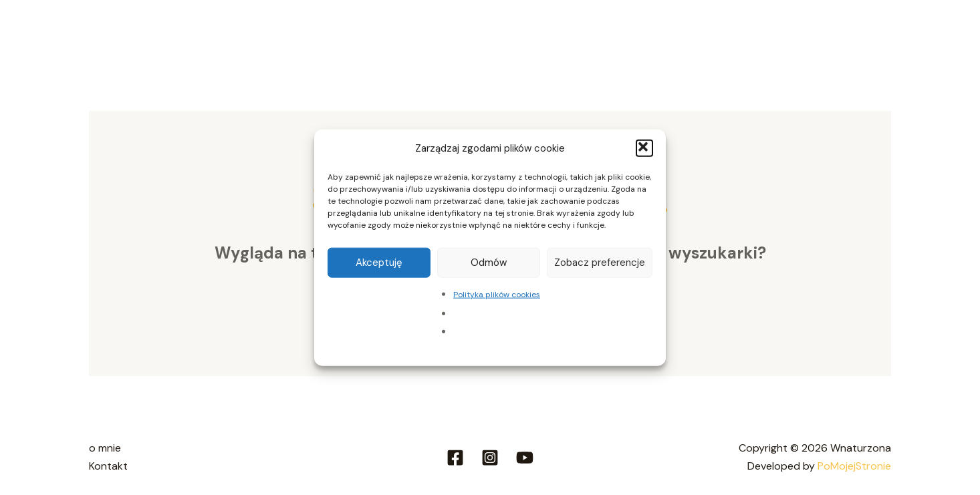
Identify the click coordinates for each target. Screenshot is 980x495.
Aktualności (785, 34)
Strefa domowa (293, 34)
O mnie (211, 34)
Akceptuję (379, 263)
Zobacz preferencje (600, 263)
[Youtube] (525, 458)
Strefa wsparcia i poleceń (664, 34)
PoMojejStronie (854, 466)
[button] (644, 148)
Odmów (489, 263)
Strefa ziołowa (401, 34)
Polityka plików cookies (497, 294)
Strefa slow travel (521, 34)
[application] (439, 34)
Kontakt (859, 34)
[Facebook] (455, 458)
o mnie (105, 448)
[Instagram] (490, 458)
